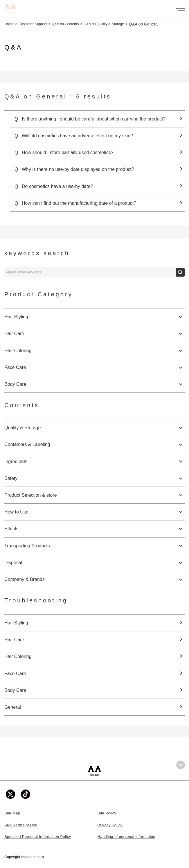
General (13, 707)
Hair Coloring (18, 656)
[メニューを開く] (180, 9)
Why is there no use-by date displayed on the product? (78, 169)
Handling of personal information (126, 837)
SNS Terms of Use (21, 825)
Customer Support (33, 24)
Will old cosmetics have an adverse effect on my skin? (77, 136)
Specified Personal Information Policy (38, 837)
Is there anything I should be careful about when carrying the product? (94, 119)
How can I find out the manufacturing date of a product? (79, 203)
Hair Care (14, 640)
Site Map (12, 813)
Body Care (15, 690)
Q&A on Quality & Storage (104, 24)
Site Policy (107, 813)
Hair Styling (16, 623)
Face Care (15, 674)
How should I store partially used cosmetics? (68, 152)
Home (9, 24)
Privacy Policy (110, 825)
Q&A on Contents (65, 24)
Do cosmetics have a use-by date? (57, 186)
